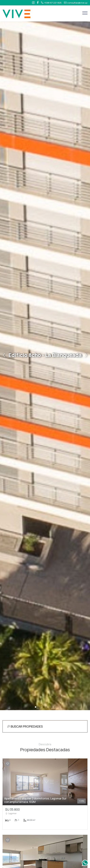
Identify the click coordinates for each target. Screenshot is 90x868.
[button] (36, 707)
